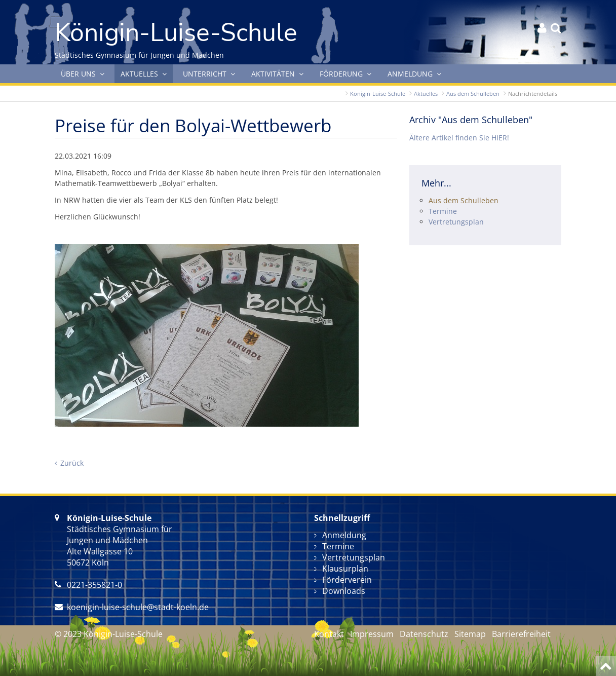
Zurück (72, 463)
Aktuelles (426, 93)
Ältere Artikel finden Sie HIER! (459, 138)
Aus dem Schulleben (473, 93)
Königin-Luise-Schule (378, 93)
